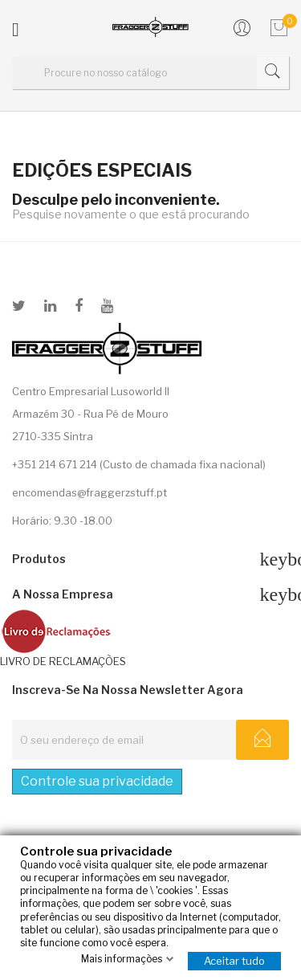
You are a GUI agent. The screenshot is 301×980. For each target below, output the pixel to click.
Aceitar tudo (234, 961)
